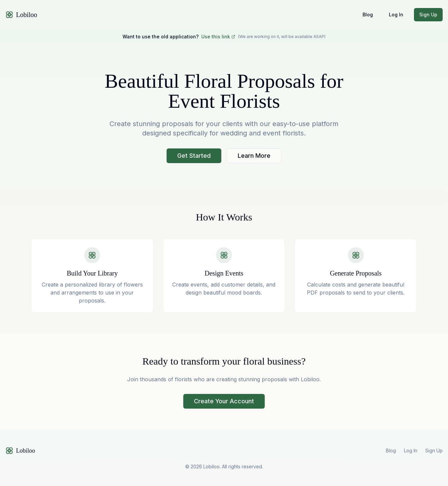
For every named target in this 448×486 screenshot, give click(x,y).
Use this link (218, 37)
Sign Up (428, 15)
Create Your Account (224, 401)
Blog (368, 15)
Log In (396, 15)
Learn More (254, 156)
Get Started (194, 156)
